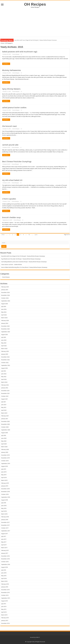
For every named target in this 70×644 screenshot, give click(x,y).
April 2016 (4, 578)
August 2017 (5, 534)
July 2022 (4, 371)
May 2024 (4, 312)
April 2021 (4, 410)
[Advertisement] (35, 22)
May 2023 (4, 343)
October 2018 (5, 494)
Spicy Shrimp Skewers (11, 89)
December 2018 (5, 489)
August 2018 (5, 500)
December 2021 (5, 391)
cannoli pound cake (10, 145)
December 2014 (5, 623)
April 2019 (4, 478)
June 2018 (4, 506)
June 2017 (4, 539)
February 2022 (5, 385)
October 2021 (5, 396)
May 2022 (4, 377)
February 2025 (5, 287)
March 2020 (4, 447)
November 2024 (5, 295)
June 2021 (4, 405)
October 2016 (5, 562)
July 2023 (4, 337)
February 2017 (5, 550)
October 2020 (5, 427)
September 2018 (6, 497)
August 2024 (5, 304)
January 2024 (5, 323)
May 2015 (4, 609)
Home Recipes (16, 54)
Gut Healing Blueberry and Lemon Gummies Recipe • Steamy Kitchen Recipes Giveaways (24, 262)
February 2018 (5, 517)
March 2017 (4, 548)
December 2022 (5, 357)
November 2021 (5, 393)
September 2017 (6, 531)
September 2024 (6, 301)
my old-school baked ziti (12, 180)
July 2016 (4, 570)
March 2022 (4, 382)
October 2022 (5, 363)
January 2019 (5, 486)
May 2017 (4, 542)
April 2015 (4, 612)
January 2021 (5, 419)
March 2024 (4, 318)
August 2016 (5, 567)
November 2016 (5, 559)
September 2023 (6, 332)
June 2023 (4, 340)
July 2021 (4, 402)
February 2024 (5, 321)
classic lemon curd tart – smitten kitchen (12, 265)
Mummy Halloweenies (12, 70)
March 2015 (4, 615)
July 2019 (4, 469)
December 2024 (5, 292)
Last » (36, 235)
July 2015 (4, 604)
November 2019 (5, 458)
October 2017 (5, 528)
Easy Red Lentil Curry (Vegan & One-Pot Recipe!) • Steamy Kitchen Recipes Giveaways (36, 40)
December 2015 (5, 590)
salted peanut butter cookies (14, 108)
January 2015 (5, 621)
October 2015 (5, 595)
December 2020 (5, 421)
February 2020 (5, 449)
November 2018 (5, 492)
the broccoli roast (9, 126)
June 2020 (4, 438)
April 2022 (4, 379)
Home (2, 43)
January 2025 (5, 290)
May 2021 (4, 407)
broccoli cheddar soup (11, 217)
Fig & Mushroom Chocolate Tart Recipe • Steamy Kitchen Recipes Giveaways (21, 259)
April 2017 (4, 545)
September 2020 (6, 430)
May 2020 (4, 441)
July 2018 (4, 503)
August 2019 (5, 466)
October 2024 (5, 298)
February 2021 (5, 416)
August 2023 (5, 335)
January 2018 (5, 520)
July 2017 (4, 536)
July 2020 (4, 435)
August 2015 (5, 601)
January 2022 (5, 388)
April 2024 (4, 315)
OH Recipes (35, 4)
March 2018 (4, 514)
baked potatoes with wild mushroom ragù (20, 52)
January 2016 (5, 587)
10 (29, 235)
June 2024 (4, 309)
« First (3, 235)
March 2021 (4, 413)
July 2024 (4, 306)
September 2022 (6, 365)
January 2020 (5, 452)
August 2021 (5, 399)
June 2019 (4, 472)
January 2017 (5, 553)
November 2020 (5, 424)
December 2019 (5, 455)
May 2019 (4, 475)
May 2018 (4, 508)
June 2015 (4, 607)
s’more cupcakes (9, 199)
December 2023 (5, 326)
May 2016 (4, 576)
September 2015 (6, 598)
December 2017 (5, 522)
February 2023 (5, 351)
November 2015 (5, 592)
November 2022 (5, 360)
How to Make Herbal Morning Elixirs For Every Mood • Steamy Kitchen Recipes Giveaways (24, 267)
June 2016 (4, 573)
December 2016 (5, 556)
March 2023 (4, 349)
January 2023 (5, 354)
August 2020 (5, 433)
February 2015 (5, 618)
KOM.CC (38, 637)
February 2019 (5, 483)
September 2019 (6, 464)
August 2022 (5, 368)
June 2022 (4, 374)
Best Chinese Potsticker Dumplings (17, 162)
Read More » (6, 64)
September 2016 (6, 564)
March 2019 (4, 480)
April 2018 (4, 511)
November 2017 (5, 525)
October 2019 (5, 461)
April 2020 (4, 444)
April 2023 (4, 346)
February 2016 (5, 584)
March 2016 (4, 581)
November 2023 (5, 329)
